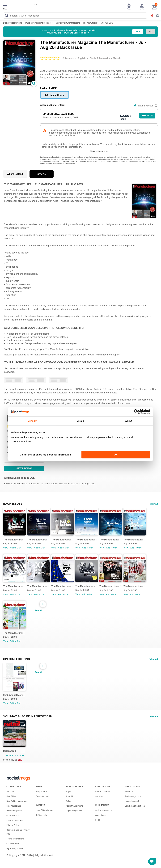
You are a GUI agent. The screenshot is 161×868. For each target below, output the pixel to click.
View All (154, 504)
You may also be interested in (28, 716)
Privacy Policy (13, 825)
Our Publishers (13, 815)
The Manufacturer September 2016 (86, 540)
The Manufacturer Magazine (67, 23)
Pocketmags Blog (14, 811)
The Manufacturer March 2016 (62, 586)
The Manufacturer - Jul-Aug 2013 (98, 23)
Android (69, 796)
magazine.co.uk (132, 801)
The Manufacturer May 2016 (14, 586)
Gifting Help (41, 815)
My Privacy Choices (15, 848)
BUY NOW (147, 116)
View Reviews (24, 468)
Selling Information (104, 810)
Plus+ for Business (15, 820)
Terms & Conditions (15, 839)
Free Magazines (14, 806)
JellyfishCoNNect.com (135, 806)
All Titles (10, 791)
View (6, 548)
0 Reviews (68, 58)
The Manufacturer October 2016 (62, 540)
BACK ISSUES (13, 504)
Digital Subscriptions (13, 23)
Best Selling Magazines (17, 801)
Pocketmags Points (74, 806)
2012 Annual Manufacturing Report (14, 695)
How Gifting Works (45, 810)
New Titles (11, 796)
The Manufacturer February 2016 (86, 586)
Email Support (42, 796)
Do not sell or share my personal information (45, 455)
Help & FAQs (42, 791)
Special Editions (17, 659)
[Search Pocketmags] (7, 16)
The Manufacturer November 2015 (134, 586)
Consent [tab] (32, 421)
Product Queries (103, 791)
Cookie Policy (13, 844)
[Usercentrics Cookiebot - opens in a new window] (136, 412)
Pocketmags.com (133, 796)
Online (69, 801)
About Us (129, 791)
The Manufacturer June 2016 (134, 540)
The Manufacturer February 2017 (14, 540)
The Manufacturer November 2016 (38, 540)
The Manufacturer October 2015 (14, 633)
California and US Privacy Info (18, 832)
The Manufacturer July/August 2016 (110, 540)
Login (98, 820)
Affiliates (99, 796)
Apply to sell (101, 815)
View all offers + (99, 151)
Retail (49, 23)
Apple (68, 791)
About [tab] (129, 421)
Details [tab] (80, 421)
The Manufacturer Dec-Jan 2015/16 (110, 586)
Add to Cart (16, 548)
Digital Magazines (74, 811)
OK (116, 455)
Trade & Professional (34, 23)
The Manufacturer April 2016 (38, 586)
